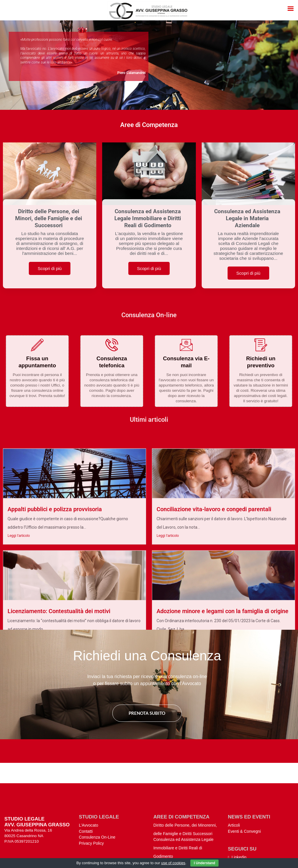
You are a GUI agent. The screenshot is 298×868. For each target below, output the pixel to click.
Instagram (239, 842)
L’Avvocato (88, 797)
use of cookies (173, 863)
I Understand (204, 863)
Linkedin (237, 829)
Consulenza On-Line (97, 809)
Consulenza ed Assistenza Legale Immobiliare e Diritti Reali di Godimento (183, 820)
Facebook (238, 836)
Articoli (234, 797)
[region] (149, 65)
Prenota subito (147, 713)
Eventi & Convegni (244, 803)
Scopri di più (50, 268)
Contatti (86, 803)
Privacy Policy (91, 815)
